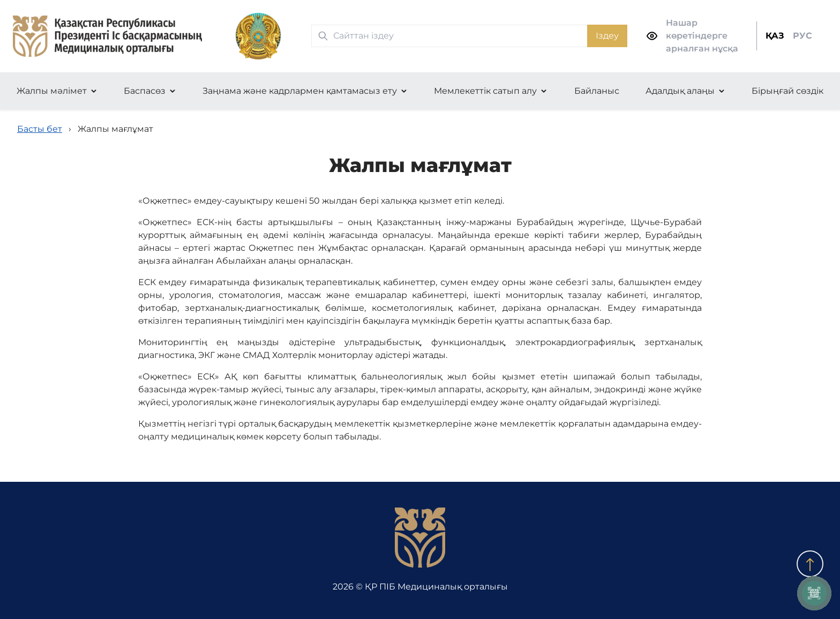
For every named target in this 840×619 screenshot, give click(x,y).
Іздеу (607, 36)
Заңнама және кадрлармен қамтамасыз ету (300, 91)
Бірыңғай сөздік (787, 91)
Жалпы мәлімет (52, 91)
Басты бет (40, 129)
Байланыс (597, 91)
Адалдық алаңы (680, 91)
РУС (802, 36)
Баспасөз (145, 91)
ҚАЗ (775, 36)
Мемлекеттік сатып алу (485, 91)
